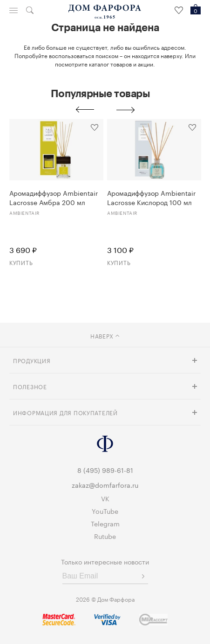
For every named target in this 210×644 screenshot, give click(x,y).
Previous (85, 110)
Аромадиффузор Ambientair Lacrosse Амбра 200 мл (54, 197)
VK (105, 498)
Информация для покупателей (65, 412)
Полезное (30, 386)
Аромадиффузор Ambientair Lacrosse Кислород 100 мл (151, 197)
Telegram (105, 523)
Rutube (105, 536)
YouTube (105, 511)
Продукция (32, 360)
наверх (105, 335)
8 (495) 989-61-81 (105, 470)
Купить (21, 262)
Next (126, 110)
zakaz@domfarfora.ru (105, 485)
